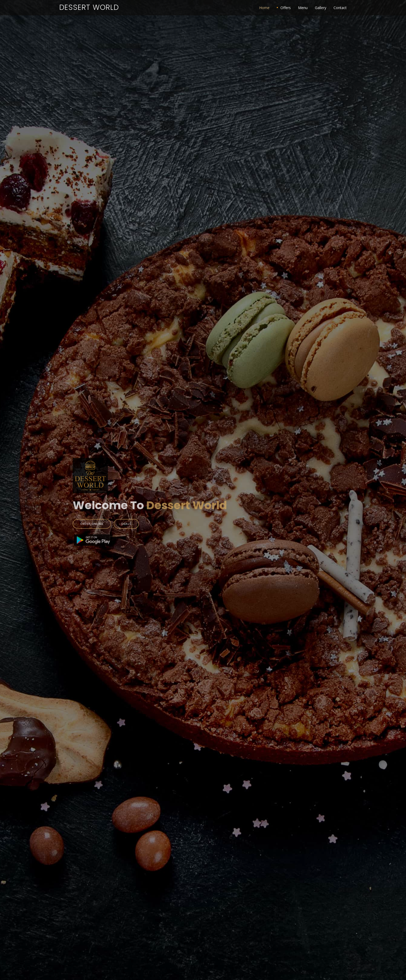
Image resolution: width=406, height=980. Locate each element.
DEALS (138, 518)
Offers (286, 8)
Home (264, 8)
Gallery (321, 8)
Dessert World (89, 7)
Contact (340, 8)
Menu (303, 8)
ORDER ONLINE (110, 518)
